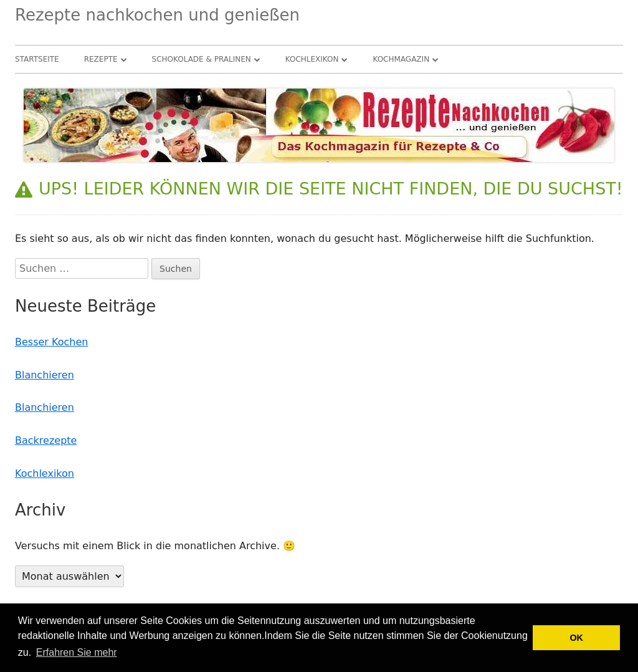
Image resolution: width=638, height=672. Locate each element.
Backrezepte (46, 440)
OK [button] (576, 638)
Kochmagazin (401, 59)
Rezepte (101, 59)
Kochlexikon (312, 59)
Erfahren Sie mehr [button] (77, 652)
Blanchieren (45, 375)
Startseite (37, 59)
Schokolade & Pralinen (202, 59)
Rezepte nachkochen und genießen (157, 15)
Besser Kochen (51, 342)
